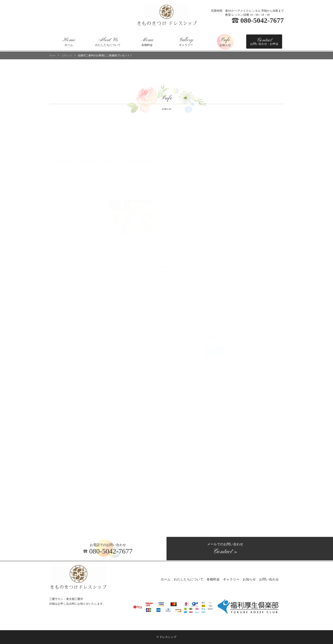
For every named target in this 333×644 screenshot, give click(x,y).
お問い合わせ (269, 580)
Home (52, 55)
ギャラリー (186, 42)
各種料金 (147, 42)
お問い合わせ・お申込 (264, 41)
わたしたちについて (108, 42)
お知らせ (225, 42)
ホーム (69, 42)
